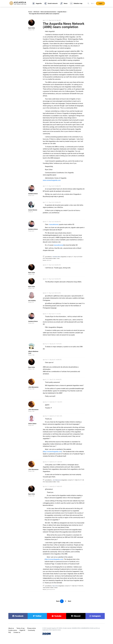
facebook (19, 616)
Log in (100, 4)
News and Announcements (48, 12)
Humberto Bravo (33, 194)
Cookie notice (13, 630)
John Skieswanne (33, 387)
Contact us (17, 632)
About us (11, 628)
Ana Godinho (32, 301)
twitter (38, 616)
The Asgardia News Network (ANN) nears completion (44, 14)
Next (69, 601)
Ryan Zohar (32, 28)
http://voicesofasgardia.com (52, 452)
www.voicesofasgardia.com (52, 180)
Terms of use (21, 628)
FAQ (10, 632)
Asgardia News (62, 12)
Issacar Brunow (33, 210)
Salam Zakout (32, 424)
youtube (58, 616)
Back (58, 601)
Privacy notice (32, 628)
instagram (96, 616)
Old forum (36, 12)
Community (31, 630)
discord (77, 616)
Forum (30, 12)
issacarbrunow (54, 224)
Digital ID (22, 630)
